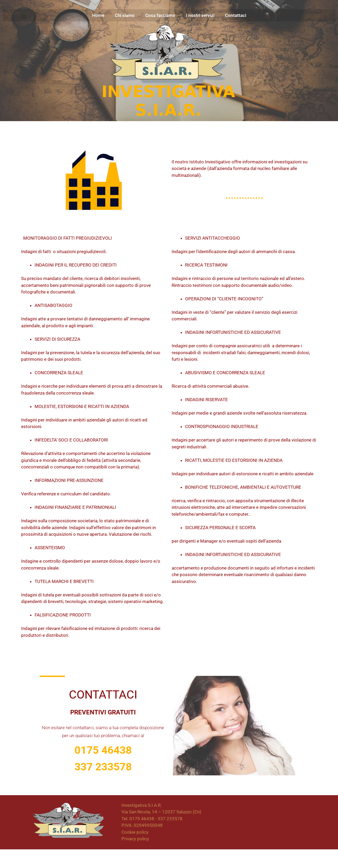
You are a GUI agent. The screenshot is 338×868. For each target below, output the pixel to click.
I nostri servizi (200, 15)
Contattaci (236, 15)
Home (98, 15)
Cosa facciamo (160, 15)
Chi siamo (125, 15)
